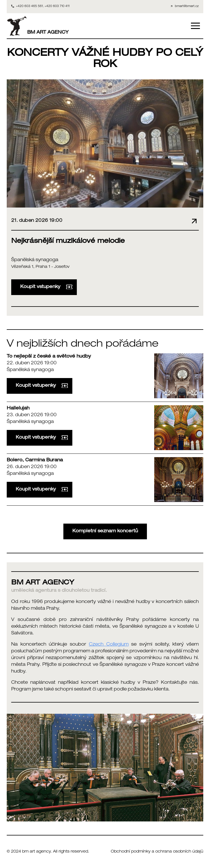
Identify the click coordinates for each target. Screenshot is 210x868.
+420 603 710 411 (57, 6)
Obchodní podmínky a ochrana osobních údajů (157, 852)
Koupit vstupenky (46, 287)
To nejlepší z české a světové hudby (49, 357)
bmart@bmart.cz (187, 6)
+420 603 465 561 (29, 6)
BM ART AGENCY (38, 26)
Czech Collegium (109, 645)
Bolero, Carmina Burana (35, 461)
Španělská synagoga (35, 260)
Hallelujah (18, 409)
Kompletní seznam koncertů (105, 531)
